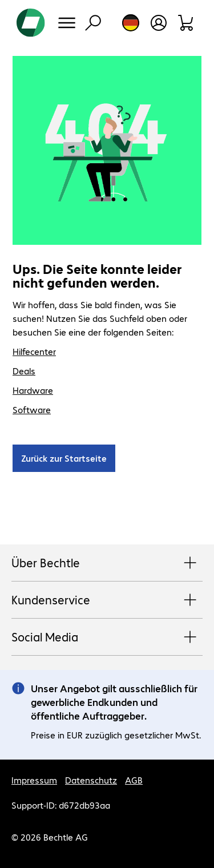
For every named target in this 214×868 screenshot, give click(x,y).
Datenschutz (91, 780)
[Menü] (67, 23)
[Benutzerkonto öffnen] (159, 23)
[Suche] (93, 23)
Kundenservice (107, 600)
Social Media (107, 637)
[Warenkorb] (186, 23)
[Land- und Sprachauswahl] (131, 23)
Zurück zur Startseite (64, 458)
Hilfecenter (34, 351)
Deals (24, 371)
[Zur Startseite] (31, 23)
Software (32, 409)
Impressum (34, 780)
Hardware (33, 390)
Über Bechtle (107, 563)
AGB (134, 780)
